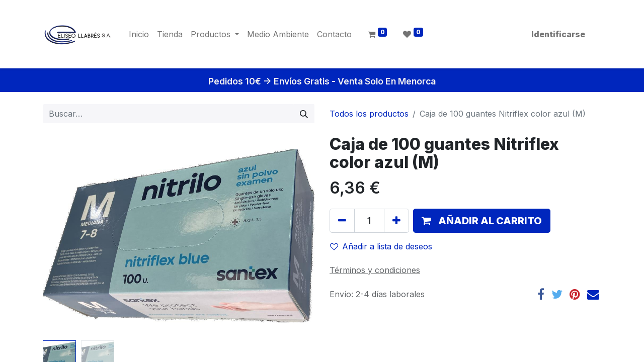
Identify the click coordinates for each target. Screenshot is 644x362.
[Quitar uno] (342, 221)
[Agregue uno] (396, 221)
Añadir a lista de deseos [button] (381, 246)
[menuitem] (139, 34)
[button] (482, 221)
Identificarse (558, 34)
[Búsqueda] (304, 114)
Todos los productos (369, 114)
